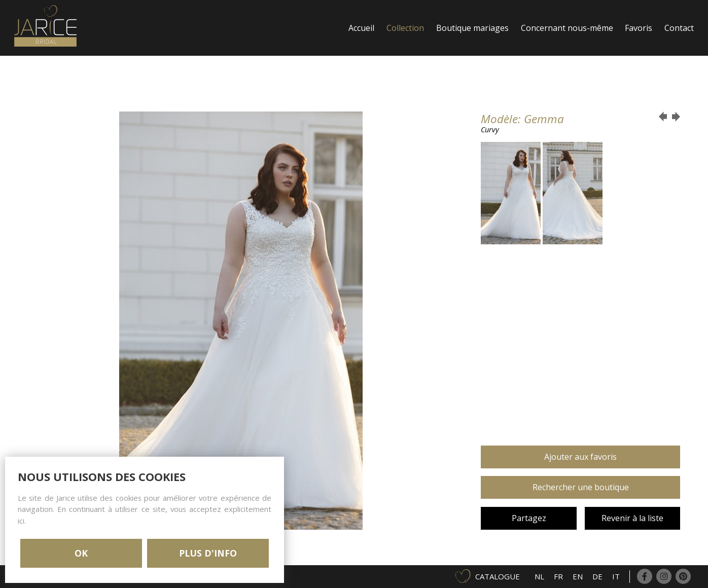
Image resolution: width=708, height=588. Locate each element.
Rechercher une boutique (581, 487)
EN (578, 576)
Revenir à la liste (632, 518)
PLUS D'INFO (208, 553)
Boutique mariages (472, 28)
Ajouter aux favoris (580, 457)
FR (558, 576)
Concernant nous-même (567, 28)
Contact (679, 28)
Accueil (361, 28)
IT (616, 576)
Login (359, 84)
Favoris (639, 28)
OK (81, 553)
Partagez (529, 518)
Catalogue (498, 576)
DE (597, 576)
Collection (405, 28)
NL (539, 576)
